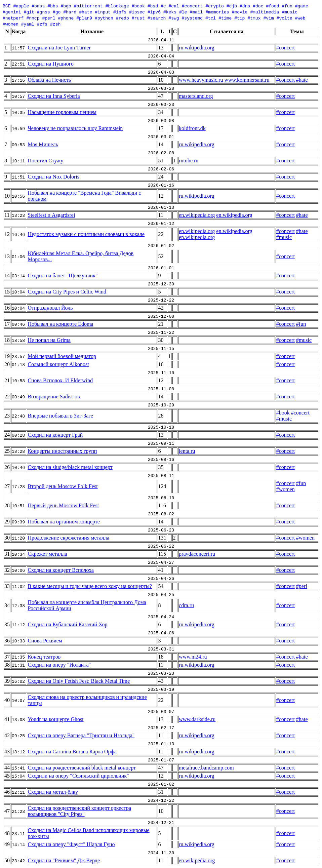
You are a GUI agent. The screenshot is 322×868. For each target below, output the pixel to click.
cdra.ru (186, 605)
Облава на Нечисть (49, 80)
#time (225, 18)
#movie (240, 12)
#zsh (55, 24)
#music (290, 12)
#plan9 (84, 18)
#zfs (42, 24)
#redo (123, 18)
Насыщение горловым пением (62, 112)
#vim (268, 18)
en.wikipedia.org (197, 215)
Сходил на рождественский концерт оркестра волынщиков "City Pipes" (79, 811)
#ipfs (120, 12)
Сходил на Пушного (51, 64)
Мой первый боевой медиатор (62, 356)
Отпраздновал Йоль (50, 308)
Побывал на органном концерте (64, 522)
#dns (245, 6)
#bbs (53, 6)
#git (29, 12)
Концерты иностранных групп (62, 451)
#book (138, 6)
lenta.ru (187, 451)
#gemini (12, 12)
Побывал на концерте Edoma (60, 324)
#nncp (33, 18)
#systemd (192, 18)
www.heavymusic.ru (201, 80)
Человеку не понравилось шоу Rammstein (75, 128)
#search (157, 18)
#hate (86, 12)
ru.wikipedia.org (196, 48)
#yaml (28, 24)
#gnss (44, 12)
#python (104, 18)
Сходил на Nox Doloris (53, 177)
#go (57, 12)
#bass (38, 6)
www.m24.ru (193, 657)
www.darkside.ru (197, 719)
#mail (196, 12)
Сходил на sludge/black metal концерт (70, 467)
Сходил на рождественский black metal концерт (82, 768)
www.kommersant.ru (247, 80)
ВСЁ (7, 6)
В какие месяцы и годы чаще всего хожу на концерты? (90, 586)
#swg (174, 18)
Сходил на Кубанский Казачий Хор (67, 624)
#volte (285, 18)
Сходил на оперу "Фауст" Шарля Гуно (71, 844)
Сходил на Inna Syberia (54, 96)
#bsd (153, 6)
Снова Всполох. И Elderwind (60, 380)
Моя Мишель (43, 144)
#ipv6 (154, 12)
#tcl (211, 18)
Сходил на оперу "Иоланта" (59, 665)
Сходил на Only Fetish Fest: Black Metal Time (79, 681)
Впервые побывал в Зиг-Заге (60, 416)
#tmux (254, 18)
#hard (70, 12)
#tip (239, 18)
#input (103, 12)
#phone (66, 18)
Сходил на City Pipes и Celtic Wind (67, 292)
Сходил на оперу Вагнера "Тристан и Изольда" (81, 735)
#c (163, 6)
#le (183, 12)
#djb (232, 6)
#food (272, 6)
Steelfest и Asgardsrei (51, 215)
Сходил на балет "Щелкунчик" (63, 275)
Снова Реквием (45, 641)
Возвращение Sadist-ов (54, 397)
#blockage (117, 6)
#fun (287, 6)
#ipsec (137, 12)
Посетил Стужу (45, 161)
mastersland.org (196, 96)
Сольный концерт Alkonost (58, 364)
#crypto (215, 6)
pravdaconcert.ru (197, 554)
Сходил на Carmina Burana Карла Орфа (72, 752)
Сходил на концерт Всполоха (61, 570)
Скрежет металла (47, 554)
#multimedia (265, 12)
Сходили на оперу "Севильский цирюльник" (78, 776)
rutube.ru (189, 161)
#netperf (13, 18)
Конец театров (44, 657)
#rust (138, 18)
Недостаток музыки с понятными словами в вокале (86, 234)
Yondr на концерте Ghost (55, 719)
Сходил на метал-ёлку (53, 792)
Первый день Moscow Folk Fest (63, 505)
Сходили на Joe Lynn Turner (59, 48)
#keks (170, 12)
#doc (258, 6)
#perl (49, 18)
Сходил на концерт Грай (55, 435)
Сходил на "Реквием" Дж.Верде (64, 860)
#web (300, 18)
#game (302, 6)
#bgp (66, 6)
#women (11, 24)
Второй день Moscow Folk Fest (63, 486)
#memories (217, 12)
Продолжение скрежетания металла (68, 538)
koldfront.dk (192, 128)
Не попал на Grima (49, 340)
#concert (192, 6)
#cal (174, 6)
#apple (21, 6)
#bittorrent (88, 6)
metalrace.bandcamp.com (206, 768)
